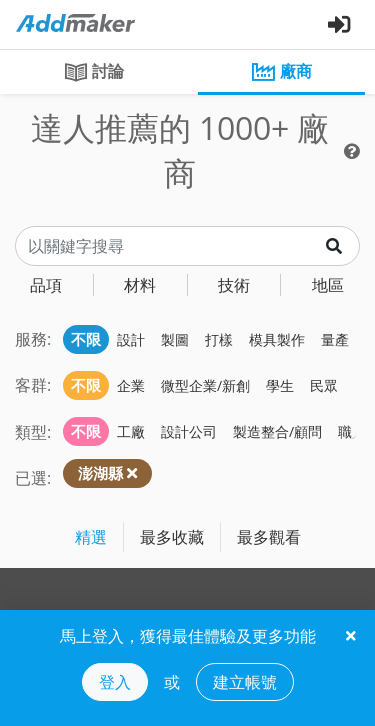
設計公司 (189, 431)
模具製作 (277, 339)
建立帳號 (245, 682)
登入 (115, 682)
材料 (140, 285)
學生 (280, 385)
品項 (46, 285)
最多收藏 (172, 537)
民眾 (324, 385)
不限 (86, 339)
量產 (335, 339)
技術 (234, 285)
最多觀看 (269, 537)
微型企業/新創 (205, 385)
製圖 (175, 339)
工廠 (131, 431)
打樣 (219, 339)
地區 (328, 285)
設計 (131, 339)
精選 (91, 537)
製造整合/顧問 (277, 431)
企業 (131, 385)
